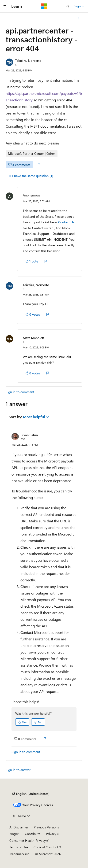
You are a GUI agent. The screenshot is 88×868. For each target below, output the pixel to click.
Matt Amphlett (34, 338)
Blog (13, 834)
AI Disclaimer (19, 827)
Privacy (51, 834)
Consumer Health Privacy (28, 840)
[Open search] (68, 6)
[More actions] (78, 18)
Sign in (79, 6)
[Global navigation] (5, 6)
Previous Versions (46, 827)
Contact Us (66, 222)
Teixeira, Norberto (28, 61)
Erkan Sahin (29, 435)
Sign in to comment (20, 392)
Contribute (33, 834)
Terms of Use (19, 847)
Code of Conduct (46, 847)
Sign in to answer (18, 770)
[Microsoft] (44, 6)
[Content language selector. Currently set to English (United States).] (31, 794)
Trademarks (18, 854)
